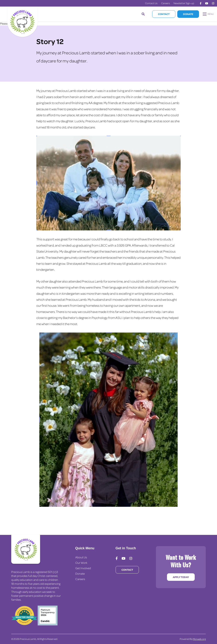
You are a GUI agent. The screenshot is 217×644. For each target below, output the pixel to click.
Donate (188, 14)
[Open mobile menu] (208, 14)
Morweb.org (199, 639)
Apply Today (181, 577)
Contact (164, 14)
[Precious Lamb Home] (26, 549)
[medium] (201, 3)
